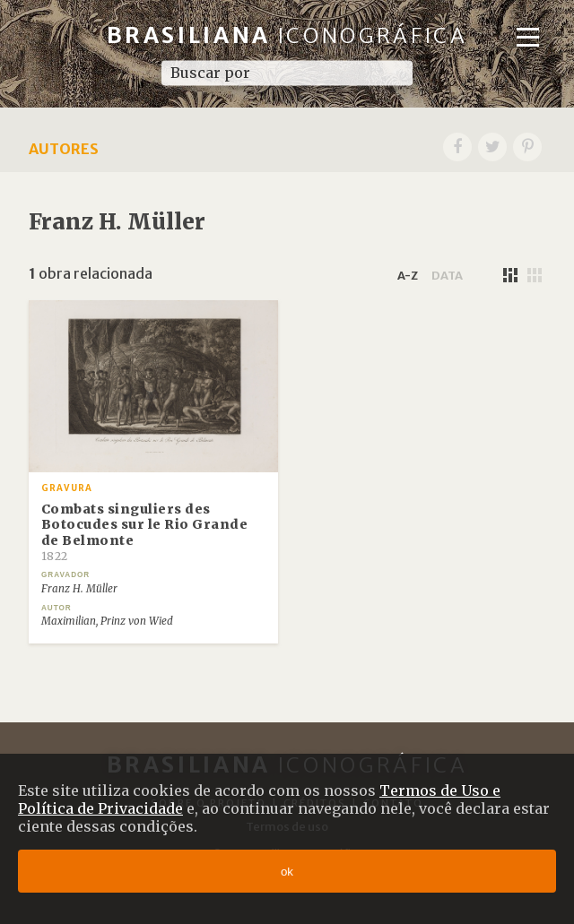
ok (287, 872)
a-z (408, 275)
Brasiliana (287, 35)
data (447, 275)
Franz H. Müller (79, 589)
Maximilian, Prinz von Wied (107, 621)
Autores (64, 149)
